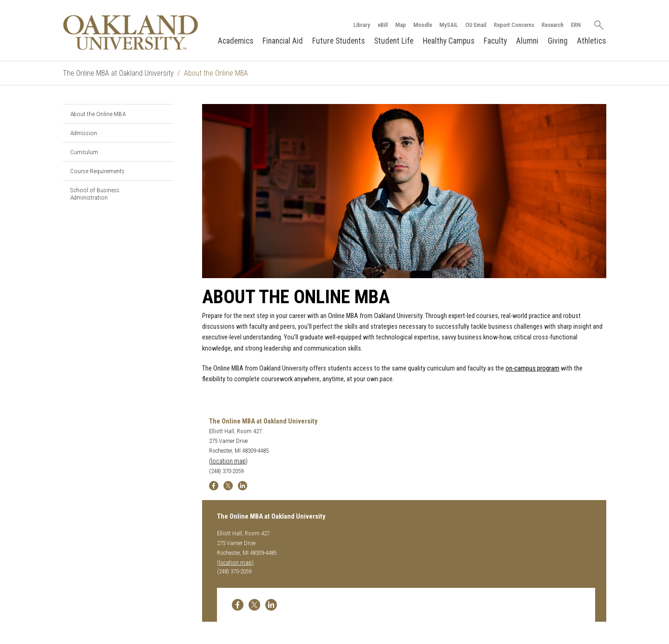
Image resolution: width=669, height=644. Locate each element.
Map (401, 25)
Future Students (338, 41)
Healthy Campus (449, 41)
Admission (84, 133)
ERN (576, 25)
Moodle (423, 25)
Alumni (527, 41)
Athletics (591, 41)
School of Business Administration (95, 194)
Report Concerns (514, 25)
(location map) (228, 461)
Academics (236, 41)
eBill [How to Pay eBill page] (383, 25)
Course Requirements (97, 171)
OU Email (476, 25)
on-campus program (532, 368)
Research (553, 25)
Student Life (394, 41)
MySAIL (449, 25)
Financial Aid (283, 41)
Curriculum (84, 152)
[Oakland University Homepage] (131, 32)
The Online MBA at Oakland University (118, 73)
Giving (558, 41)
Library (362, 25)
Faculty (495, 41)
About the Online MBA (98, 114)
